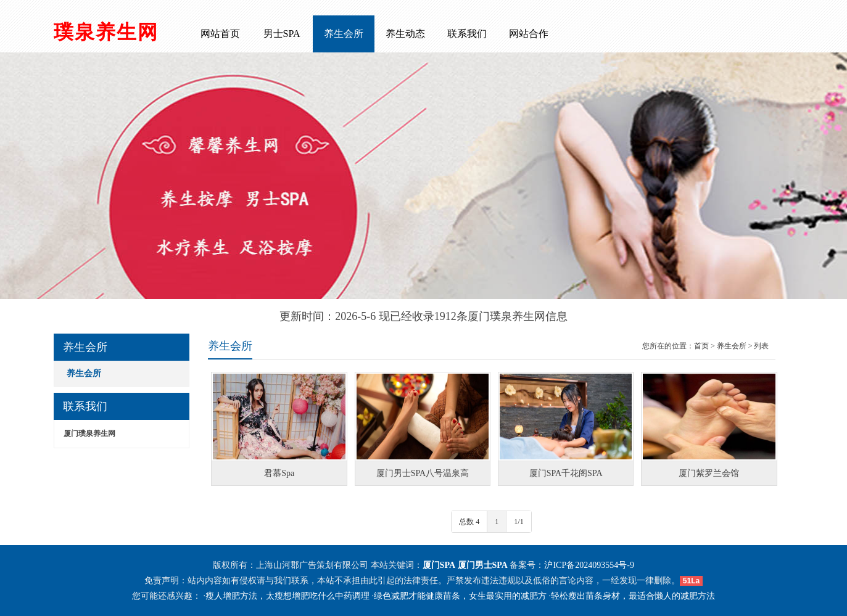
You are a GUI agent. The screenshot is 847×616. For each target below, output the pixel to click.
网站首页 (220, 34)
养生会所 (344, 34)
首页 (701, 346)
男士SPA (282, 34)
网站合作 (529, 34)
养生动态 (405, 34)
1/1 (519, 522)
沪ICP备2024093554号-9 (589, 565)
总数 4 (469, 522)
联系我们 (467, 34)
